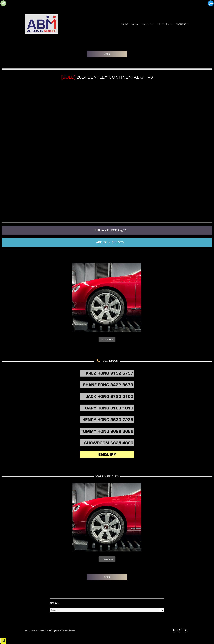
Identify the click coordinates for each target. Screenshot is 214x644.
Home (125, 24)
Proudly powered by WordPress (61, 631)
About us (181, 24)
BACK (107, 54)
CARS (135, 24)
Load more (107, 340)
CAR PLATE (148, 24)
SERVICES (163, 24)
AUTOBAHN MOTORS (35, 631)
